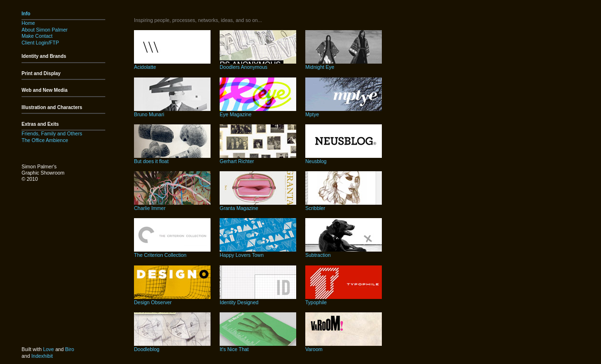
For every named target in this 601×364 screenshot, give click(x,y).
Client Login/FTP (40, 43)
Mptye (312, 114)
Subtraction (318, 255)
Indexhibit (42, 356)
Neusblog (316, 161)
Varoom (314, 349)
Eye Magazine (236, 114)
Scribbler (315, 208)
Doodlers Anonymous (244, 67)
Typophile (316, 302)
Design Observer (153, 302)
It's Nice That (234, 349)
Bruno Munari (149, 114)
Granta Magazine (239, 208)
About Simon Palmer (45, 30)
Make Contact (37, 36)
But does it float (151, 161)
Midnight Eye (320, 67)
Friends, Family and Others (52, 133)
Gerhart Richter (237, 161)
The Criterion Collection (160, 255)
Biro (70, 349)
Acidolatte (145, 67)
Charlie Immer (150, 208)
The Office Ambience (45, 140)
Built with (32, 349)
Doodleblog (147, 349)
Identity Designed (239, 302)
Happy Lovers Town (242, 255)
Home (28, 23)
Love (49, 349)
